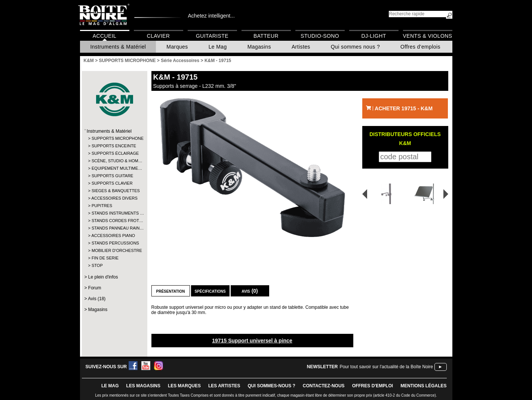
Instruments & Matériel (118, 47)
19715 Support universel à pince (252, 341)
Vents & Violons (428, 36)
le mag (110, 386)
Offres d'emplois (420, 47)
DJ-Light (373, 36)
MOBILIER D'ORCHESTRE (114, 250)
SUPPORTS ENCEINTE (114, 146)
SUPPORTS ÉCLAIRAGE (114, 153)
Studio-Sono (320, 36)
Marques (177, 47)
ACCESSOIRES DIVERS (114, 198)
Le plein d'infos (103, 277)
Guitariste (212, 36)
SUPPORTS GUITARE (112, 176)
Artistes (301, 47)
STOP (97, 265)
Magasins (259, 47)
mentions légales (423, 386)
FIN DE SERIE (105, 258)
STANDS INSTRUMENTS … (114, 213)
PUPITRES (102, 206)
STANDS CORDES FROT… (114, 221)
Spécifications (210, 291)
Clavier (159, 36)
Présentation (171, 291)
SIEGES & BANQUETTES (114, 191)
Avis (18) (97, 299)
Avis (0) (250, 291)
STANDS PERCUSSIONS (114, 243)
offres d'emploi (373, 386)
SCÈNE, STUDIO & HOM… (114, 161)
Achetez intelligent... (211, 16)
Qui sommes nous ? (355, 47)
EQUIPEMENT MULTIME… (114, 168)
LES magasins (143, 386)
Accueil (104, 36)
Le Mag (218, 47)
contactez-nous (324, 386)
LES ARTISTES (224, 386)
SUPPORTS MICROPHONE (114, 138)
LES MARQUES (184, 386)
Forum (95, 288)
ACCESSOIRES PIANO (113, 236)
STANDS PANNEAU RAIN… (114, 228)
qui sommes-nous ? (272, 386)
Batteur (266, 36)
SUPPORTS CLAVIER (112, 183)
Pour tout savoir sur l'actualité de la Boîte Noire (386, 367)
